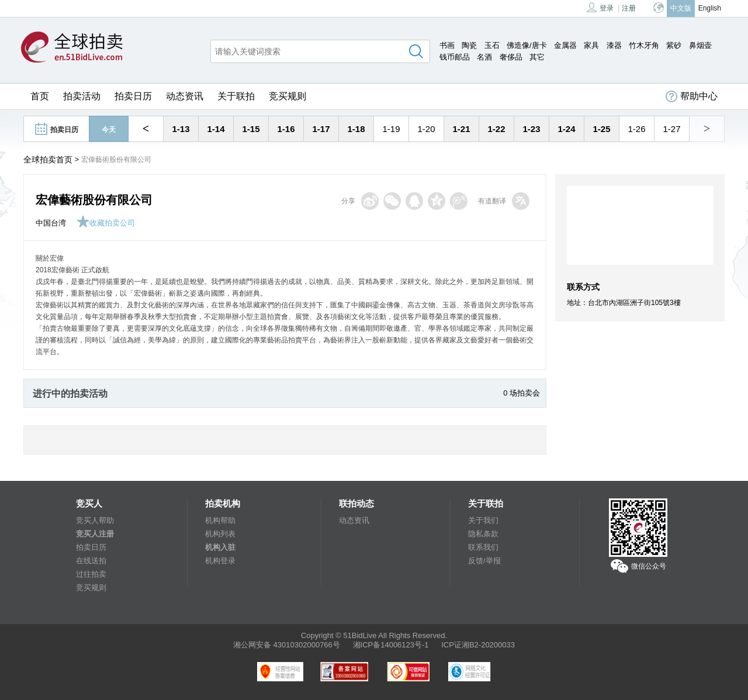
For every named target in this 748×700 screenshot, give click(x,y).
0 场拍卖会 (522, 393)
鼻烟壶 (700, 45)
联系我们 (483, 547)
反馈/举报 (484, 561)
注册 (629, 8)
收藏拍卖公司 (106, 223)
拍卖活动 (82, 96)
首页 (40, 96)
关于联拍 (236, 96)
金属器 (565, 45)
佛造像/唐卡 (527, 45)
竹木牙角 (644, 45)
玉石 (492, 45)
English (710, 8)
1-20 (426, 129)
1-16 (286, 129)
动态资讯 (185, 96)
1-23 (531, 129)
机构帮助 (220, 520)
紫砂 (674, 45)
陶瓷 (469, 45)
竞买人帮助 (95, 520)
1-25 (601, 129)
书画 (447, 45)
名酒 (484, 57)
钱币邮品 (455, 57)
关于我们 (483, 520)
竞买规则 (288, 96)
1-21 (461, 129)
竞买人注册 (95, 534)
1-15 (251, 129)
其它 (537, 57)
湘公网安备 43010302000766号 (287, 645)
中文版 (681, 8)
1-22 (496, 129)
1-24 (566, 129)
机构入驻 (220, 547)
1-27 (671, 129)
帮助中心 (692, 96)
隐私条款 (483, 534)
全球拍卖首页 (48, 160)
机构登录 (220, 561)
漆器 (614, 45)
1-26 (636, 129)
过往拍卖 (91, 574)
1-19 (391, 129)
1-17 (321, 129)
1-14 (216, 129)
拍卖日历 (133, 96)
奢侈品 (511, 57)
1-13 (181, 129)
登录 (600, 7)
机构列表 (220, 534)
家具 (591, 45)
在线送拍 (91, 561)
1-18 (356, 129)
